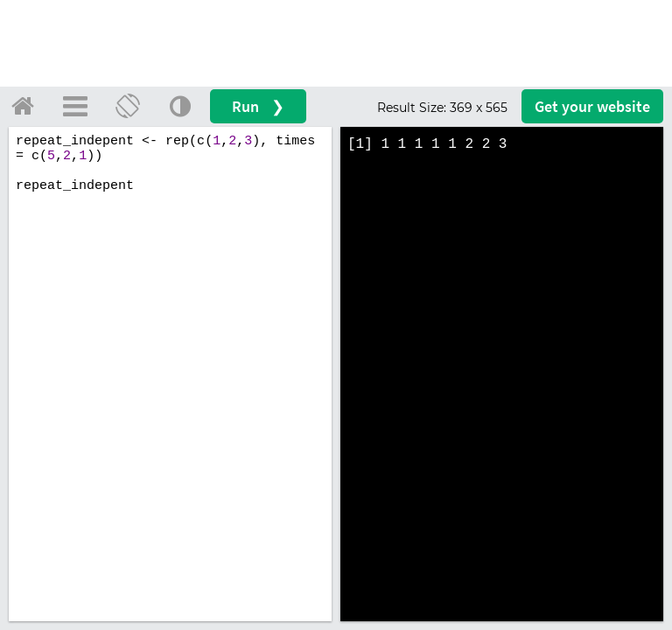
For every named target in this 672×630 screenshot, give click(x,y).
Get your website (592, 106)
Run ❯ (258, 106)
